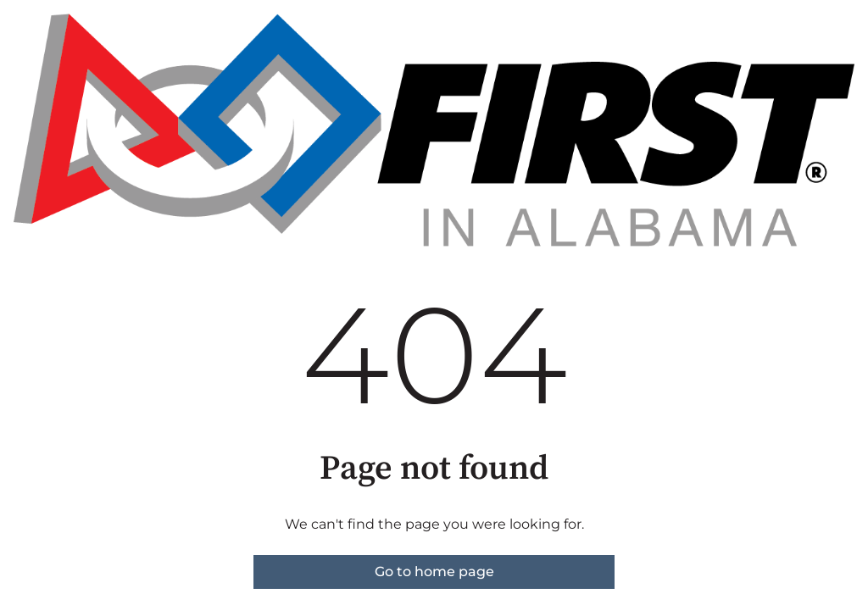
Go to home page (434, 572)
